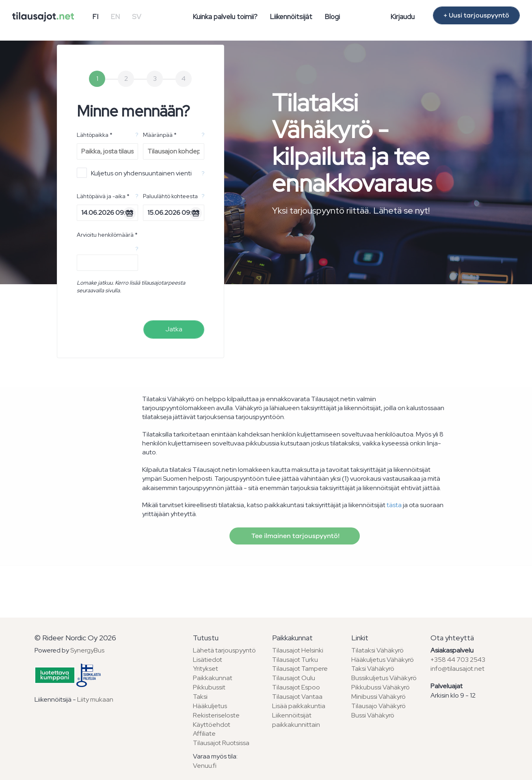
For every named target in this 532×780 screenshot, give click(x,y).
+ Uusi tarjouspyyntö (476, 15)
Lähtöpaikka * (95, 135)
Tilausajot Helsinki (298, 650)
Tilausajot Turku (295, 660)
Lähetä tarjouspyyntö (224, 650)
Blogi (332, 17)
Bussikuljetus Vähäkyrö (384, 678)
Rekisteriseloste (216, 715)
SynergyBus (87, 650)
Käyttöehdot (212, 725)
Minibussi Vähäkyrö (378, 697)
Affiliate (204, 734)
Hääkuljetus (210, 706)
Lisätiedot (208, 660)
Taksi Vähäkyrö (373, 669)
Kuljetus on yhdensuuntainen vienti (134, 173)
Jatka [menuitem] (174, 329)
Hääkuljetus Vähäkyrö (383, 660)
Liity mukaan (95, 699)
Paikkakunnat (213, 678)
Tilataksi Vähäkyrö (377, 650)
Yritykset (205, 669)
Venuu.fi (205, 766)
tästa (394, 505)
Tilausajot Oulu (294, 678)
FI (95, 17)
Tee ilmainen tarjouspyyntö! (295, 536)
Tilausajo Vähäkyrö (378, 706)
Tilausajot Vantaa (297, 697)
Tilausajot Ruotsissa (221, 743)
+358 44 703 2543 (458, 660)
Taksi (200, 697)
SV (137, 17)
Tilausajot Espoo (296, 687)
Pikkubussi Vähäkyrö (381, 687)
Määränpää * (160, 135)
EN (115, 17)
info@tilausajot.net (457, 669)
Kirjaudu (402, 17)
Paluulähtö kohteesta (170, 196)
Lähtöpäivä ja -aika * (103, 196)
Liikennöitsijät (291, 17)
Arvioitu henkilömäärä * (107, 235)
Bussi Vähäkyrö (373, 715)
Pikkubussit (209, 687)
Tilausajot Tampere (300, 669)
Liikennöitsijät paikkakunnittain (296, 720)
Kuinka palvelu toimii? (225, 17)
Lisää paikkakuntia (299, 706)
